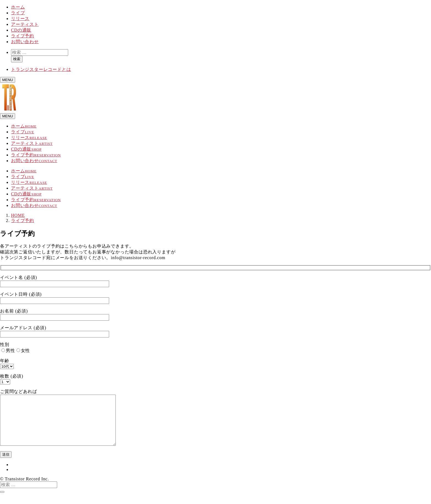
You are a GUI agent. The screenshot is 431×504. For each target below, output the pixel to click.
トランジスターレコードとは (41, 69)
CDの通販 (21, 30)
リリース (20, 19)
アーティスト (25, 24)
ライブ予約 (23, 36)
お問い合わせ (25, 42)
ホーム (18, 7)
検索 (17, 59)
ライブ (18, 13)
